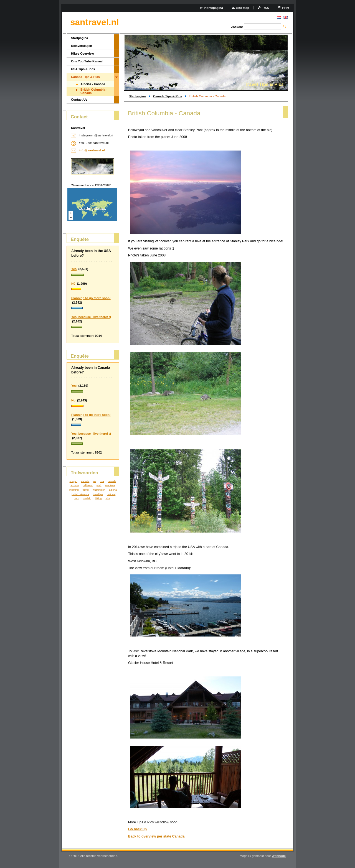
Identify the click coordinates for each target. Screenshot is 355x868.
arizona (74, 485)
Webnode (279, 856)
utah (99, 485)
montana (110, 485)
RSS (266, 8)
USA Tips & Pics (83, 69)
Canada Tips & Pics (168, 96)
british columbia (80, 494)
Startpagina (137, 96)
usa (102, 481)
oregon (73, 481)
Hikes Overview (83, 54)
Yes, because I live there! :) (91, 317)
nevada (112, 481)
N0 (73, 284)
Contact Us (79, 100)
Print (286, 8)
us (94, 481)
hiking (98, 498)
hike (108, 498)
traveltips (98, 494)
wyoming (74, 490)
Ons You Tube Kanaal (87, 61)
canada (85, 481)
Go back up (137, 829)
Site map (243, 8)
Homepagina (214, 8)
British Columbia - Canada (94, 91)
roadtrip (87, 498)
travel (86, 490)
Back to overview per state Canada (156, 836)
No (73, 400)
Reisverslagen (82, 46)
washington (99, 490)
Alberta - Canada (93, 84)
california (88, 485)
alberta (113, 490)
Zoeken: (237, 27)
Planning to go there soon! (91, 298)
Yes (74, 269)
